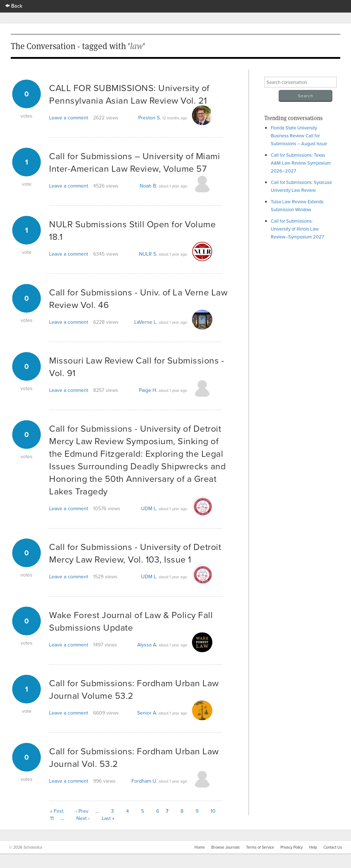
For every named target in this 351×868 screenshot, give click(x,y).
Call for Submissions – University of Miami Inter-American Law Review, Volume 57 (134, 162)
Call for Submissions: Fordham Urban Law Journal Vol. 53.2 (134, 757)
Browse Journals (225, 847)
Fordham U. (144, 781)
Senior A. (147, 713)
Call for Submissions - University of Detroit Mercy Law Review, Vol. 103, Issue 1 (135, 553)
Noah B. (148, 186)
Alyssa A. (147, 645)
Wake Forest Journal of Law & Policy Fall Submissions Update (131, 621)
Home (200, 847)
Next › (83, 818)
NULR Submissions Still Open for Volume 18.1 (132, 230)
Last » (108, 818)
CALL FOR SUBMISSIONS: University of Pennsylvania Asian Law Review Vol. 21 (129, 94)
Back (14, 6)
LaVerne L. (146, 322)
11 (52, 818)
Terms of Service (260, 847)
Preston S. (150, 118)
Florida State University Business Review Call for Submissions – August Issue (299, 136)
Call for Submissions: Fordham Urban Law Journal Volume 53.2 (134, 689)
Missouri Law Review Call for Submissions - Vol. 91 (137, 366)
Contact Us (333, 847)
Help (313, 847)
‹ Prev (82, 811)
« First (57, 811)
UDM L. (149, 508)
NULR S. (148, 254)
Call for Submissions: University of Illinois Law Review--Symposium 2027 (297, 229)
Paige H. (148, 390)
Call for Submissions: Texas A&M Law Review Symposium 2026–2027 (301, 163)
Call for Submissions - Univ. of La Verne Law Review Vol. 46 (138, 298)
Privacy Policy (292, 847)
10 (213, 811)
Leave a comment (69, 118)
